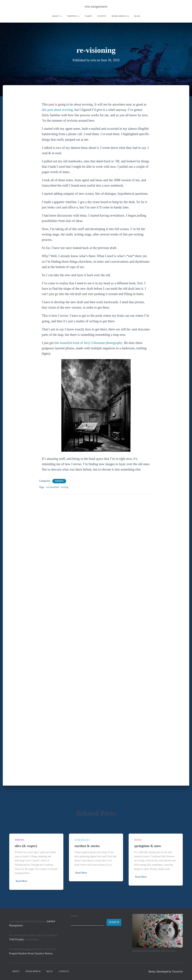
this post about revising (57, 110)
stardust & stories (87, 846)
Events (102, 16)
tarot (88, 16)
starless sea (82, 840)
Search (74, 916)
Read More (22, 881)
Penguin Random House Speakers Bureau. (31, 953)
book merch (120, 16)
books (138, 840)
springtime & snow (148, 846)
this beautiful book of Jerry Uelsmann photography (88, 343)
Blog (137, 16)
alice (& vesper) (26, 846)
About (57, 16)
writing (73, 16)
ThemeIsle (177, 972)
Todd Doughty (17, 939)
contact (64, 971)
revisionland (53, 487)
